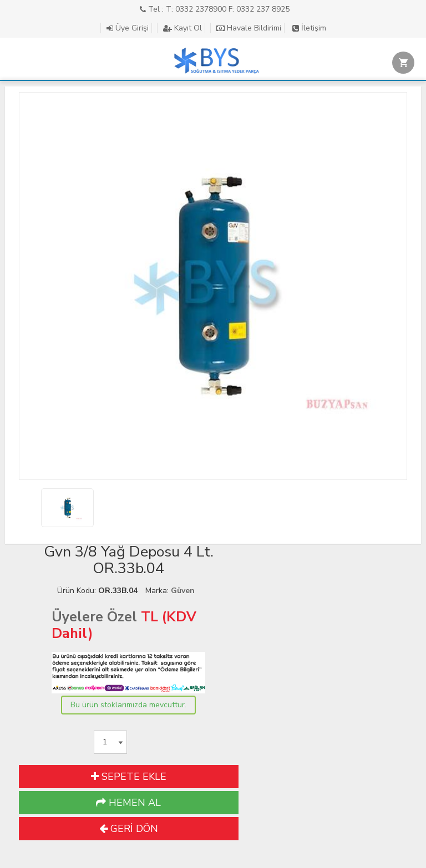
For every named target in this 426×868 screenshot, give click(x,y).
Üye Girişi (128, 28)
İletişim (309, 28)
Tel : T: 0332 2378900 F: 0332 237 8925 (215, 9)
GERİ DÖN (129, 829)
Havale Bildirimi (249, 28)
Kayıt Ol (182, 28)
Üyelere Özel (94, 617)
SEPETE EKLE (129, 777)
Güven (183, 591)
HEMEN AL (128, 803)
